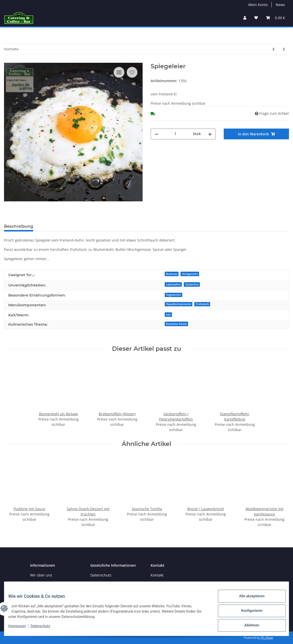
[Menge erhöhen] (210, 134)
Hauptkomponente (179, 304)
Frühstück (202, 304)
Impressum (21, 628)
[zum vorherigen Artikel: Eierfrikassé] (274, 49)
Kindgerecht (190, 274)
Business (172, 274)
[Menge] (176, 134)
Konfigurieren (248, 613)
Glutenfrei (192, 284)
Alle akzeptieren (248, 600)
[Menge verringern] (156, 134)
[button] (245, 18)
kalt (168, 315)
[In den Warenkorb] (256, 134)
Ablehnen (248, 626)
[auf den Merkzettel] (132, 72)
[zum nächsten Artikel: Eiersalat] (284, 49)
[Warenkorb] (275, 18)
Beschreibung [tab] (19, 226)
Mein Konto (258, 5)
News (280, 5)
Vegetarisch (173, 295)
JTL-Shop (267, 638)
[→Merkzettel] (256, 18)
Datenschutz (101, 575)
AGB (94, 584)
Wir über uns (41, 575)
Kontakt (157, 575)
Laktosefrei (173, 284)
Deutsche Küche (176, 324)
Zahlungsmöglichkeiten (50, 584)
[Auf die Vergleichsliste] (119, 72)
